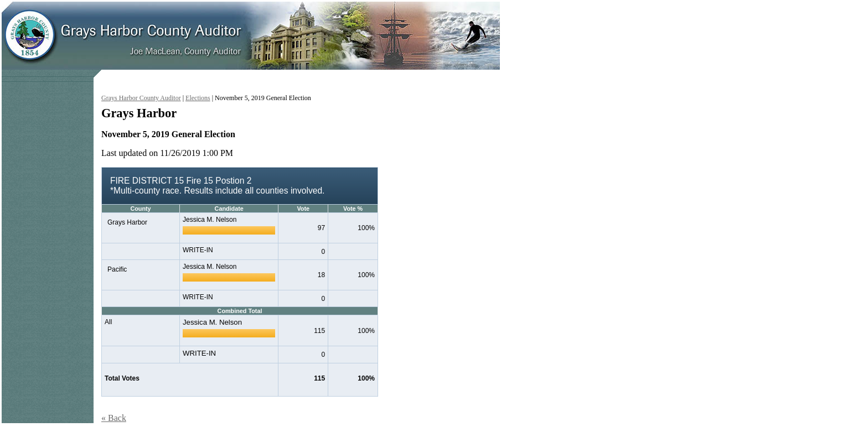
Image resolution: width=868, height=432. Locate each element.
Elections (198, 98)
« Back (114, 418)
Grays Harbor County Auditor (141, 98)
